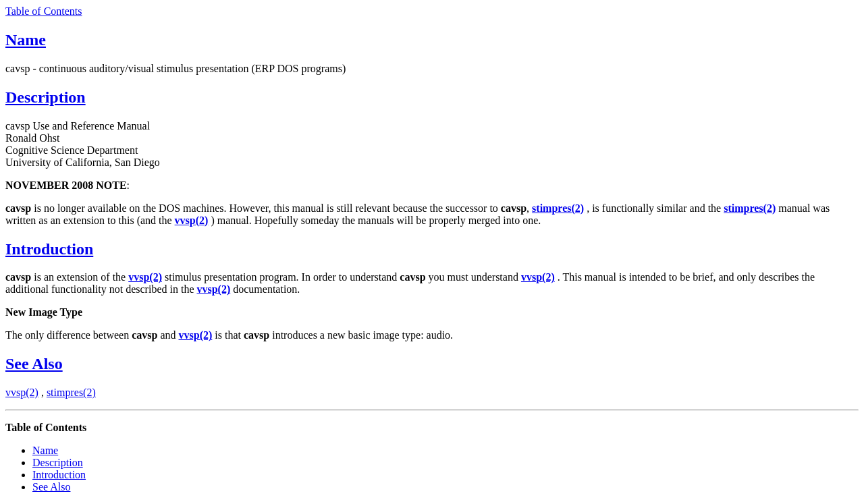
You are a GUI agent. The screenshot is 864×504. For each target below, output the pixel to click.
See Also (34, 364)
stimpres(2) (71, 392)
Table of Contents (44, 11)
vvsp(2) (22, 392)
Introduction (49, 249)
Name (26, 40)
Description (46, 97)
